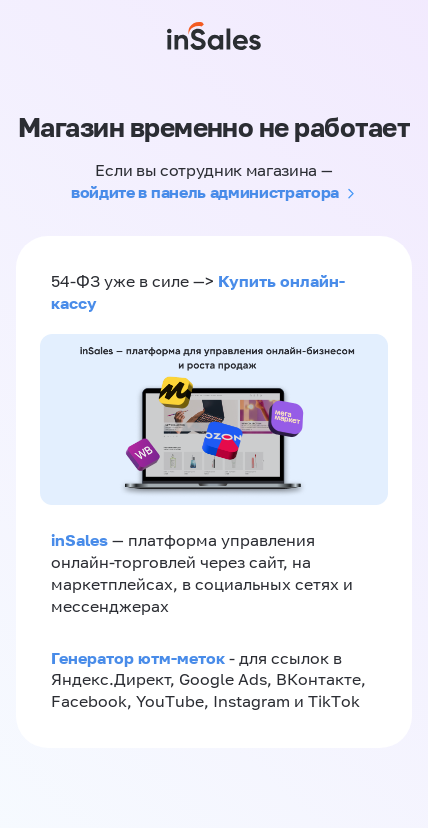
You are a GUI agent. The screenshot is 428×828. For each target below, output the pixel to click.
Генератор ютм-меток (138, 658)
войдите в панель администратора (205, 192)
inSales (79, 540)
